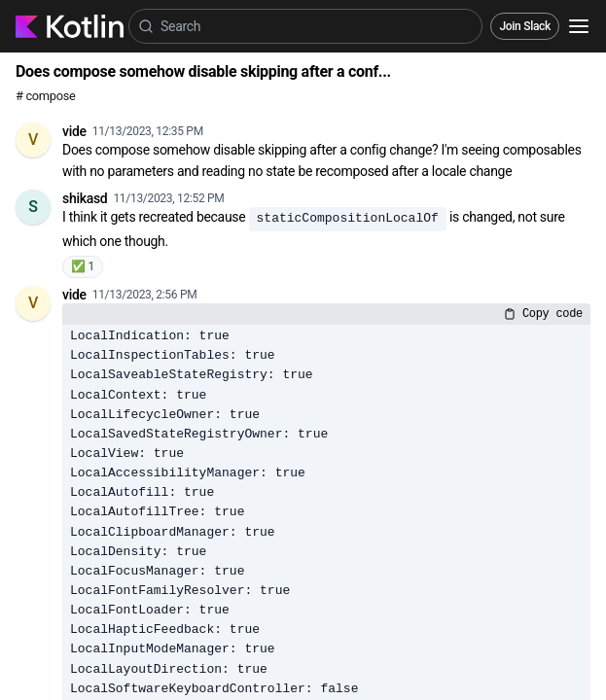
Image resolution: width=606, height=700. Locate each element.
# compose (45, 96)
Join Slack (525, 26)
